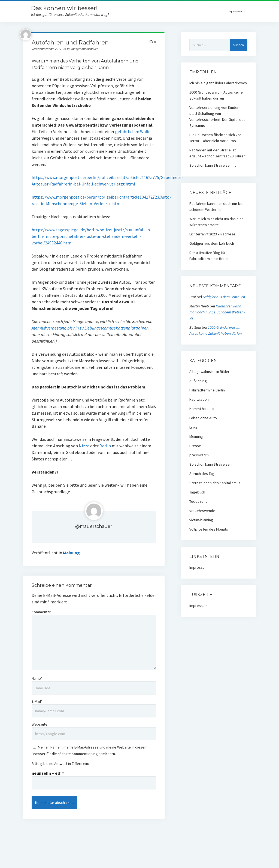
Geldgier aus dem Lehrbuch (212, 243)
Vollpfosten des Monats (209, 529)
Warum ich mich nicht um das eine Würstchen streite (216, 222)
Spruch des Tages (204, 474)
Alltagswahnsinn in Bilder (209, 372)
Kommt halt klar (202, 409)
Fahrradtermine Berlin (207, 390)
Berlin (105, 446)
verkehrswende (202, 511)
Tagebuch (197, 492)
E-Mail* (37, 701)
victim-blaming (201, 520)
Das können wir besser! (64, 8)
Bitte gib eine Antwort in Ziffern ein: (60, 764)
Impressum (236, 11)
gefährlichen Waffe (133, 131)
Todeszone (198, 501)
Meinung (71, 553)
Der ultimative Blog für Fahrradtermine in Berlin (209, 256)
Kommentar (41, 612)
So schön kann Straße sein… (213, 165)
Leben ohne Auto (203, 418)
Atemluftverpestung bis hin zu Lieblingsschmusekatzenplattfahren (90, 328)
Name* (37, 678)
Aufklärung (198, 381)
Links (193, 427)
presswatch (199, 455)
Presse (195, 446)
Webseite (40, 724)
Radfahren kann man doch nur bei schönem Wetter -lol (216, 206)
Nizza (84, 446)
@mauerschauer (94, 526)
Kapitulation (199, 399)
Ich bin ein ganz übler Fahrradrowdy (218, 83)
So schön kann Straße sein (211, 464)
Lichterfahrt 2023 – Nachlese (212, 234)
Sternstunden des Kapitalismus (215, 483)
